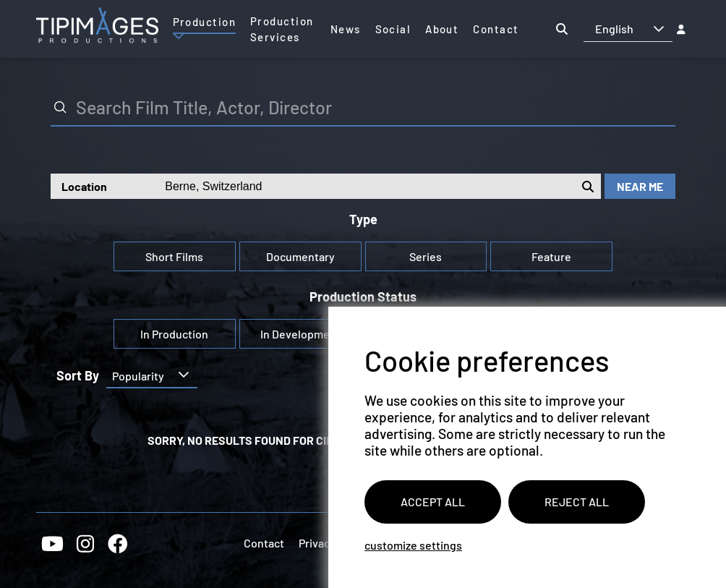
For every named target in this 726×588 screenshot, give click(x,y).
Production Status (363, 297)
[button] (659, 29)
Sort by (78, 376)
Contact (264, 543)
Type (363, 220)
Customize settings (413, 545)
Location (84, 186)
